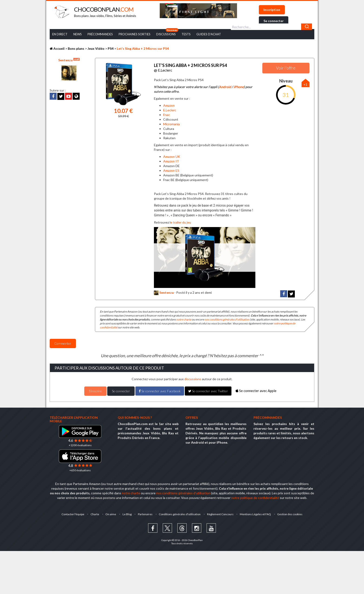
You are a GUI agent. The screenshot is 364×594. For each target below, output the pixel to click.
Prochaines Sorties (135, 34)
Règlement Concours (221, 514)
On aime (110, 514)
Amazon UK (172, 156)
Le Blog (127, 514)
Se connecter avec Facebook (160, 391)
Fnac (167, 114)
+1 (305, 84)
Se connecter (274, 21)
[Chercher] (307, 27)
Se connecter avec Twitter (208, 391)
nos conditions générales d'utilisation (227, 319)
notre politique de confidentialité (255, 497)
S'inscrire (95, 391)
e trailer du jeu (181, 222)
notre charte (184, 319)
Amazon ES (171, 170)
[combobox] (271, 27)
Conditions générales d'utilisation (180, 514)
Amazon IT (171, 161)
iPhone (239, 87)
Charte (94, 514)
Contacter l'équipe (72, 514)
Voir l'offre (286, 68)
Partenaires (145, 514)
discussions (193, 378)
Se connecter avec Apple (256, 390)
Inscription (272, 10)
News (78, 34)
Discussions (166, 34)
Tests (186, 34)
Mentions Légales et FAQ (256, 514)
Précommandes (100, 34)
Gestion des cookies (291, 514)
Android (225, 87)
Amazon (169, 105)
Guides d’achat (209, 34)
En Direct (60, 34)
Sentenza (69, 60)
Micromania (171, 124)
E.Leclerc (170, 110)
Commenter (63, 343)
